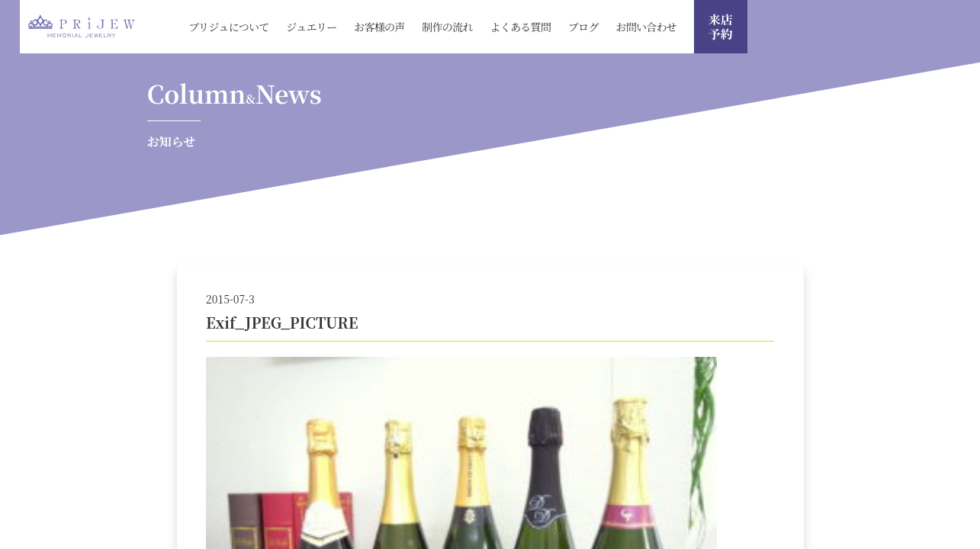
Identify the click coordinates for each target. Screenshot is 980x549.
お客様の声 (379, 27)
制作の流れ (447, 27)
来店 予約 (721, 27)
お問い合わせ (646, 27)
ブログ (583, 27)
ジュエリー (311, 27)
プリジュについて (228, 27)
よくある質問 (520, 27)
